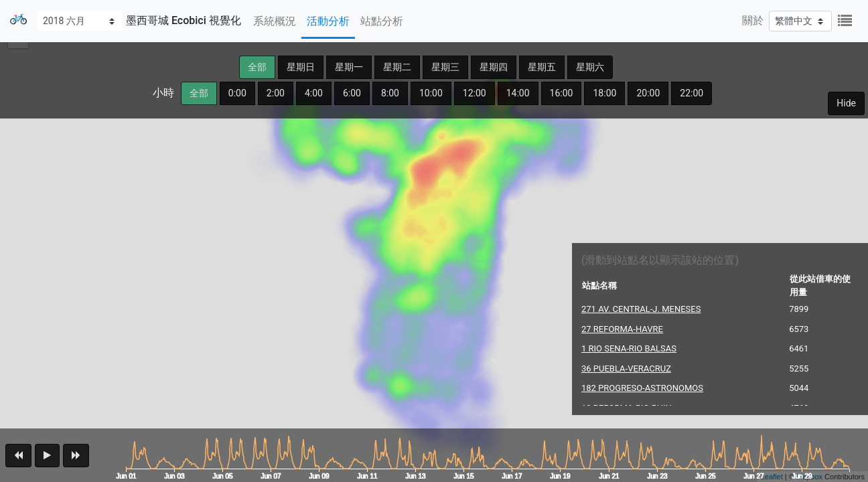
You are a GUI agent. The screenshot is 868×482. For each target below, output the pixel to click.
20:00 (648, 93)
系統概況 (275, 21)
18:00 (604, 93)
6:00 (352, 93)
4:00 (314, 93)
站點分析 (382, 21)
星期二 (397, 67)
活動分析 (328, 21)
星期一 (349, 67)
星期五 (542, 67)
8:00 (390, 93)
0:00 (237, 93)
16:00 (562, 93)
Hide (846, 103)
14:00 (518, 93)
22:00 (692, 93)
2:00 (276, 93)
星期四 (494, 67)
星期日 (301, 67)
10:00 (431, 93)
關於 (753, 20)
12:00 (475, 93)
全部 (257, 67)
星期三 (445, 67)
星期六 (590, 67)
